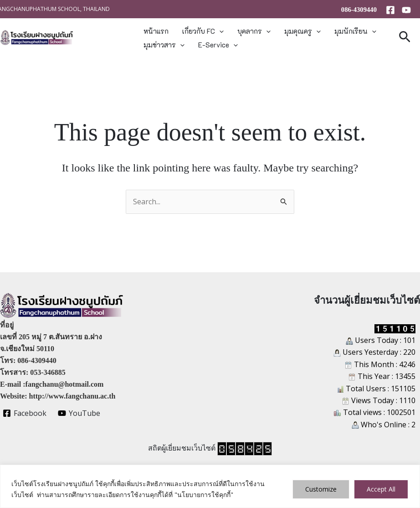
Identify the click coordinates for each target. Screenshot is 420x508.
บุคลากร (254, 31)
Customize (321, 489)
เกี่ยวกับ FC (203, 31)
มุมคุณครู (302, 31)
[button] (219, 31)
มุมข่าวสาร (164, 45)
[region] (210, 486)
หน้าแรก (156, 31)
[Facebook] (390, 10)
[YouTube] (406, 10)
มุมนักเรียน (355, 31)
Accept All (381, 489)
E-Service (218, 45)
